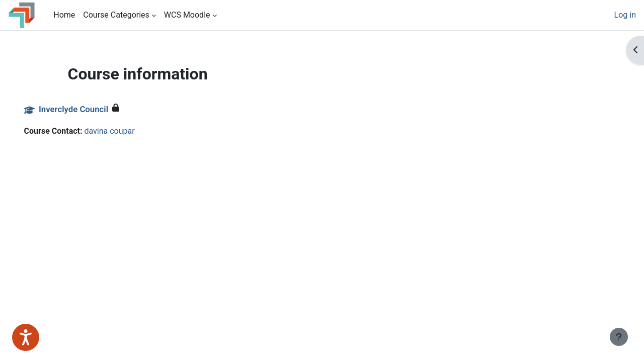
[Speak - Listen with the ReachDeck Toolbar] (26, 337)
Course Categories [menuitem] (116, 15)
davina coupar (124, 131)
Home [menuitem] (64, 15)
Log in (625, 15)
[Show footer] (619, 337)
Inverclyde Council (88, 109)
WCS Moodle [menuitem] (187, 15)
